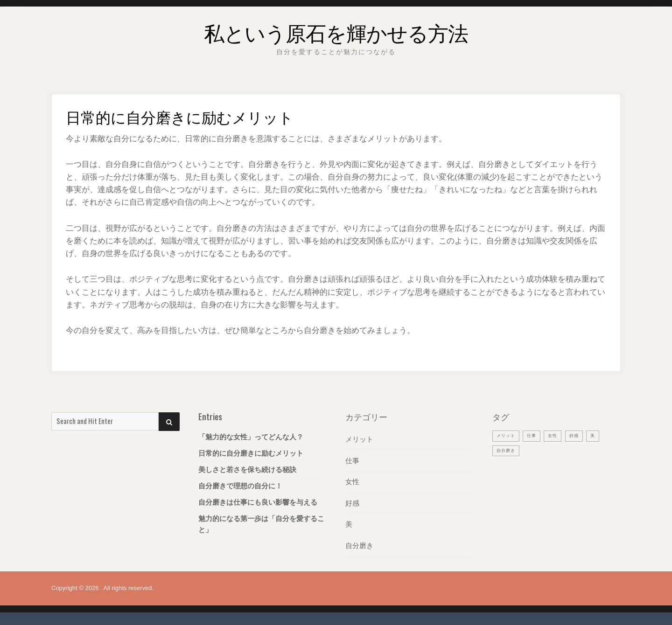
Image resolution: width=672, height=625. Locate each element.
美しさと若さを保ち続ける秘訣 (247, 469)
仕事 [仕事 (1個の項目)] (536, 435)
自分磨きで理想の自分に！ (240, 486)
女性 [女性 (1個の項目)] (559, 435)
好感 (352, 502)
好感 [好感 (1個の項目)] (582, 435)
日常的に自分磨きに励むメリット (251, 453)
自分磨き (359, 544)
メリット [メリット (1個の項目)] (508, 435)
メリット (359, 439)
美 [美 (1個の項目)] (602, 435)
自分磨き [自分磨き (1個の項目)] (508, 450)
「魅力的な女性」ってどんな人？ (251, 437)
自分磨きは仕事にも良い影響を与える (258, 502)
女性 (352, 481)
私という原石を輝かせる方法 (336, 30)
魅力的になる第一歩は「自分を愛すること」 (261, 524)
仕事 (352, 460)
